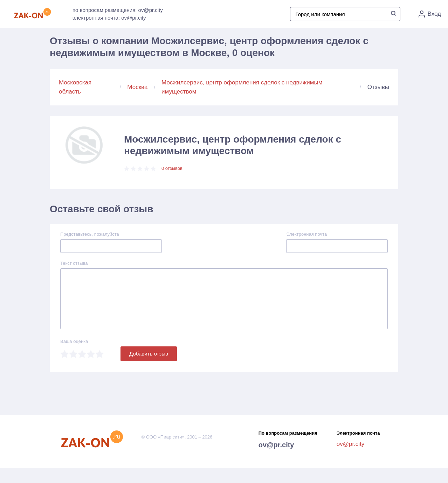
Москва (137, 87)
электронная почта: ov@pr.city (109, 18)
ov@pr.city (276, 445)
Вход (430, 14)
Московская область (75, 87)
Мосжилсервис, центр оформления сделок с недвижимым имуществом (242, 87)
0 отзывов (172, 168)
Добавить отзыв (149, 354)
